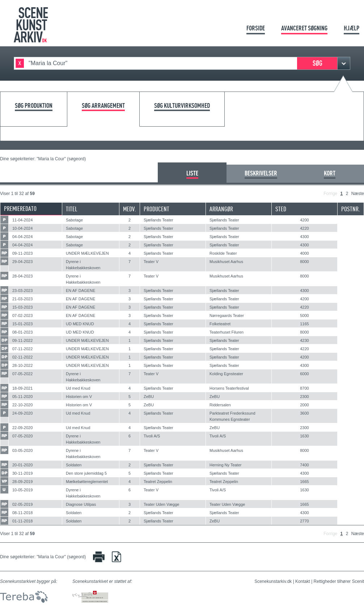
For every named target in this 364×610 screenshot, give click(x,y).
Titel (72, 209)
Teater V (151, 262)
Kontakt (303, 581)
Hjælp (352, 28)
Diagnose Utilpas (81, 504)
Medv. (130, 209)
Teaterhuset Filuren (227, 332)
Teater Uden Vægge (161, 504)
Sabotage (74, 220)
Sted (281, 209)
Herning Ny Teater (225, 465)
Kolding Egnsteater (226, 374)
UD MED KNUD (80, 324)
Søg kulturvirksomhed (182, 106)
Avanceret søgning (304, 28)
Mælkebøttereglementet (87, 482)
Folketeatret (220, 324)
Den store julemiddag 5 (86, 473)
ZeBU (149, 397)
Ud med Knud (78, 388)
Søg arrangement (103, 106)
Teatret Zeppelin (158, 482)
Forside (256, 28)
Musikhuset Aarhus (226, 262)
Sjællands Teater (158, 220)
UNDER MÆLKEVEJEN (87, 253)
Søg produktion (34, 106)
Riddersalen (220, 405)
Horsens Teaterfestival (229, 388)
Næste (358, 194)
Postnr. (351, 209)
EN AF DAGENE (81, 291)
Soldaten (74, 465)
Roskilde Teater (223, 253)
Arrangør (221, 209)
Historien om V (79, 397)
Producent (156, 209)
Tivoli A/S (152, 436)
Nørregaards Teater (227, 315)
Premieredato (20, 209)
